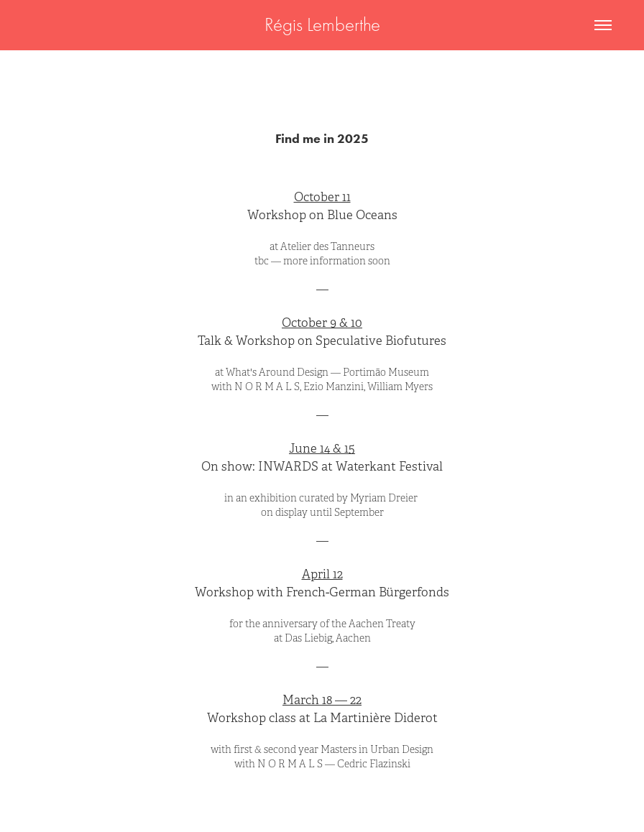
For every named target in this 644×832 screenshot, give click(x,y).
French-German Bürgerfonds (368, 592)
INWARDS (288, 467)
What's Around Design (277, 373)
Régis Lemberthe (322, 25)
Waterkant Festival (389, 467)
